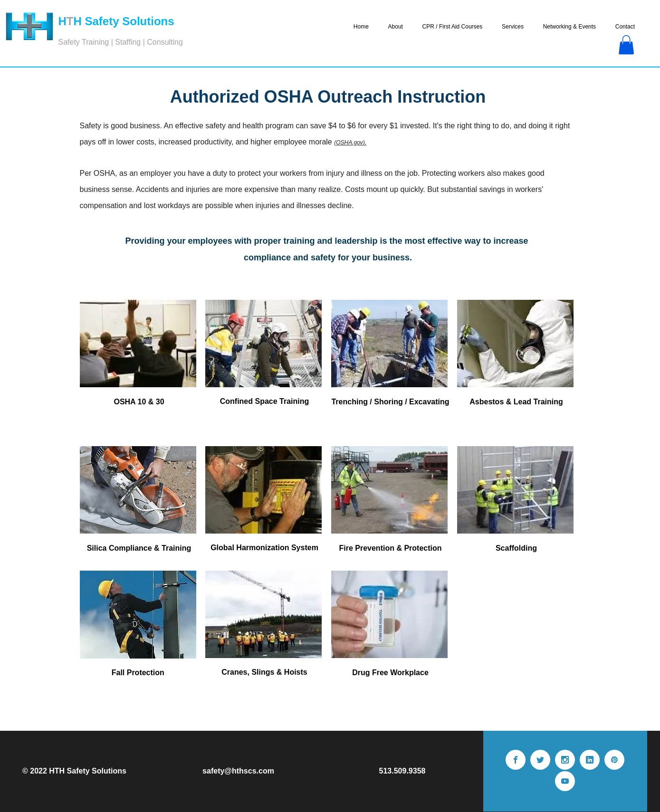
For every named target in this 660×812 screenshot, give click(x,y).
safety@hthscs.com (238, 771)
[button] (626, 45)
